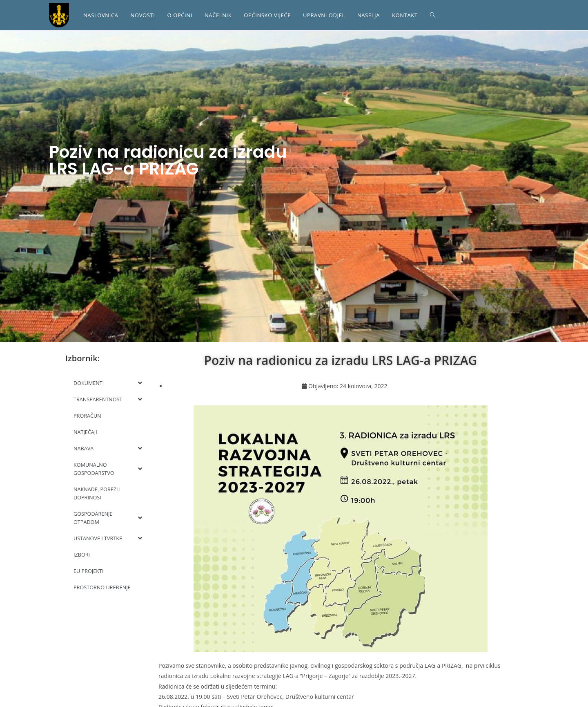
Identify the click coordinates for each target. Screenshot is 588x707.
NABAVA (108, 448)
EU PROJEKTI (89, 571)
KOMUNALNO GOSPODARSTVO (108, 469)
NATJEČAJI (86, 432)
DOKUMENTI (108, 383)
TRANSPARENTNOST (108, 399)
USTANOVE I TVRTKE (108, 538)
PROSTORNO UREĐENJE (103, 587)
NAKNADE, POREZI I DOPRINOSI (98, 493)
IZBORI (82, 555)
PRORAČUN (88, 416)
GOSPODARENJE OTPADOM (108, 518)
